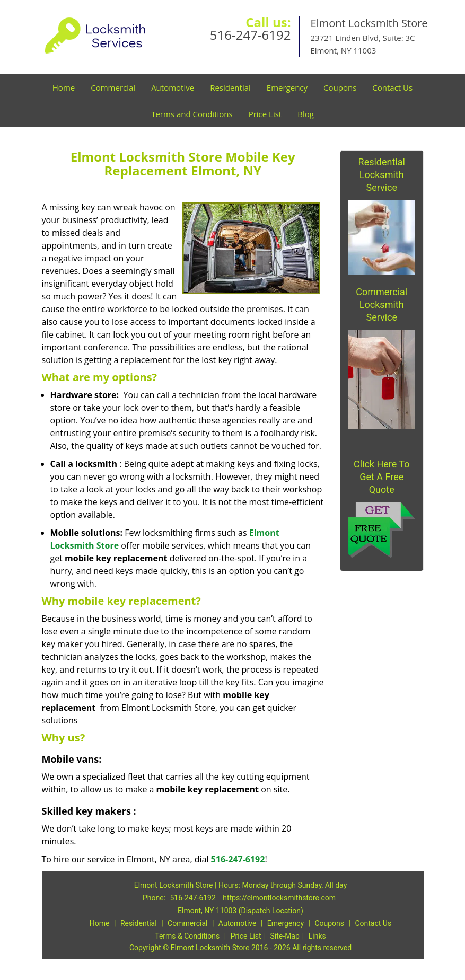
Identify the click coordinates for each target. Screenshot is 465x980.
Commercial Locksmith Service (381, 304)
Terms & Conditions (187, 936)
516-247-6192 (251, 35)
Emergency (287, 87)
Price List (265, 114)
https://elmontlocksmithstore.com (279, 898)
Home (64, 87)
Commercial (113, 87)
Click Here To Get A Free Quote (382, 477)
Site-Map (285, 936)
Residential (230, 87)
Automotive (173, 87)
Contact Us (392, 87)
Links (317, 936)
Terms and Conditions (192, 114)
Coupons (340, 87)
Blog (306, 114)
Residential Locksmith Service (382, 175)
